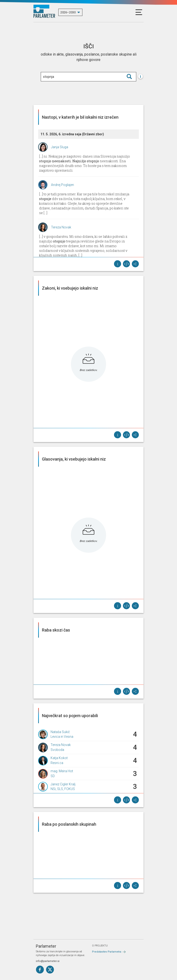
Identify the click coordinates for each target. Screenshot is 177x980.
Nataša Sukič (60, 732)
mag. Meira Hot (62, 771)
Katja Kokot (59, 758)
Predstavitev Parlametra (107, 952)
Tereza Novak (61, 227)
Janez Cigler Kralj (63, 784)
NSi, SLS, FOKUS (63, 789)
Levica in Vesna (62, 737)
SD (53, 776)
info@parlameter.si (48, 961)
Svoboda (57, 750)
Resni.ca (57, 763)
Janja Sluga (60, 147)
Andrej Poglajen (63, 185)
